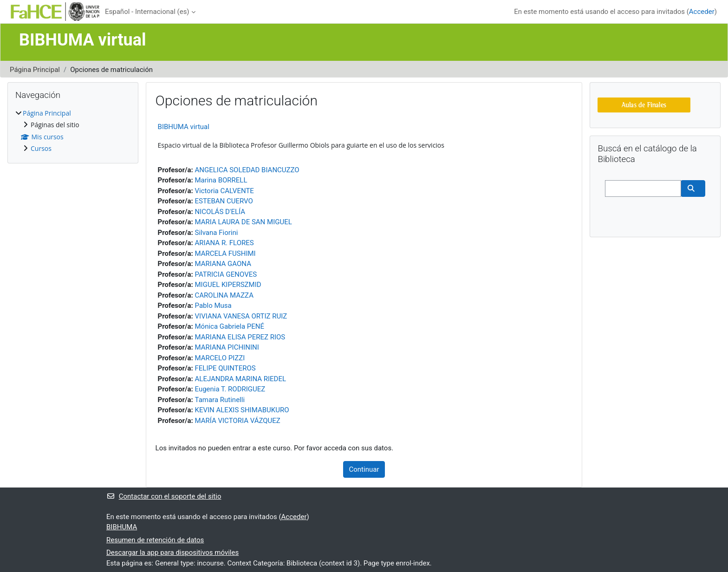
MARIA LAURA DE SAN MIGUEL (244, 222)
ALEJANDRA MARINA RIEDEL (241, 379)
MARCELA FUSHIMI (225, 253)
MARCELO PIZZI (220, 358)
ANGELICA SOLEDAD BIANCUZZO (247, 170)
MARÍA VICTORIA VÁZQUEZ (238, 421)
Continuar (364, 469)
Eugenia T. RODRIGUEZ (230, 389)
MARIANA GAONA (223, 264)
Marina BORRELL (221, 180)
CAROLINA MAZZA (224, 295)
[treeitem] (73, 131)
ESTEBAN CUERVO (224, 201)
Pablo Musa (213, 305)
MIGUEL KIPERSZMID (228, 285)
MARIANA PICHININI (227, 347)
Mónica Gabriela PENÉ (230, 326)
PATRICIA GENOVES (226, 274)
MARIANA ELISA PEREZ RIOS (240, 337)
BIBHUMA (122, 527)
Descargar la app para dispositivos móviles (172, 552)
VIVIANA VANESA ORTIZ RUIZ (241, 316)
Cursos (41, 148)
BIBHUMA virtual (184, 127)
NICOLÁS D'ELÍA (220, 212)
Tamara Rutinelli (220, 400)
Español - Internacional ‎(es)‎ (147, 12)
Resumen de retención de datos (155, 540)
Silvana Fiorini (217, 233)
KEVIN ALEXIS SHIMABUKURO (242, 410)
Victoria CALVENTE (224, 191)
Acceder (702, 12)
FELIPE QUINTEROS (225, 368)
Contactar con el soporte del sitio (164, 496)
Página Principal (35, 70)
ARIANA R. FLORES (224, 243)
